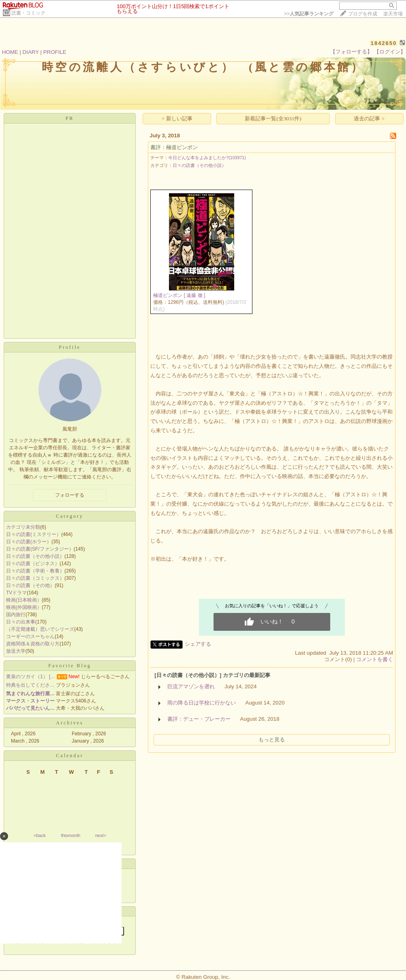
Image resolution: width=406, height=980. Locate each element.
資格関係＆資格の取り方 (33, 644)
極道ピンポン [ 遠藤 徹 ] (179, 295)
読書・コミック (28, 13)
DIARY (31, 52)
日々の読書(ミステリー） (34, 534)
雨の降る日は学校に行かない (202, 703)
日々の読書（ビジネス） (33, 564)
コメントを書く (375, 659)
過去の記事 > (369, 118)
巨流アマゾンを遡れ (191, 686)
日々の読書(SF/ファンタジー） (40, 549)
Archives (69, 723)
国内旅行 (16, 615)
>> (309, 14)
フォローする (70, 495)
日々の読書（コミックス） (35, 578)
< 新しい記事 (177, 118)
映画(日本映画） (24, 600)
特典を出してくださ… (30, 685)
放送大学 (16, 651)
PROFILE (55, 52)
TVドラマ (16, 593)
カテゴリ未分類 (23, 527)
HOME (10, 52)
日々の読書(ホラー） (29, 542)
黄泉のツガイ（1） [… (31, 677)
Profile (70, 347)
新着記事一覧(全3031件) (273, 118)
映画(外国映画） (24, 607)
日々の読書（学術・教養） (35, 571)
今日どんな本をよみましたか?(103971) (207, 158)
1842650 (384, 43)
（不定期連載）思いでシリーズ (40, 629)
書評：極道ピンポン (174, 147)
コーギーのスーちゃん (30, 636)
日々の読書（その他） (30, 585)
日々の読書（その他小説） (35, 556)
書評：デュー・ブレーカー (199, 719)
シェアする (198, 644)
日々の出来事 (21, 622)
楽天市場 (393, 14)
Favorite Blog (69, 666)
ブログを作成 (363, 14)
